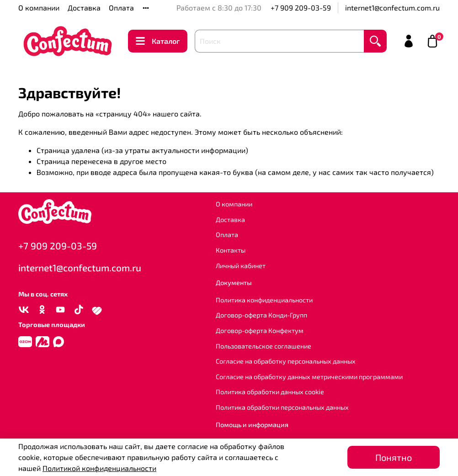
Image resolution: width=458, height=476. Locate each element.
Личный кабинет (241, 266)
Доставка (84, 8)
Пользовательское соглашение (264, 346)
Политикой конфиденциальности (99, 468)
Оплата (121, 8)
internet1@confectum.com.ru (392, 8)
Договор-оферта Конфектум (260, 331)
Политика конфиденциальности (264, 300)
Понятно (394, 457)
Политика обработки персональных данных (282, 407)
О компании (39, 8)
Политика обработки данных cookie (270, 392)
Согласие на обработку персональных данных (286, 361)
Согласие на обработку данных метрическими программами (309, 377)
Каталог (158, 41)
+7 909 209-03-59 (301, 8)
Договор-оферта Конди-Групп (261, 315)
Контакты (231, 250)
